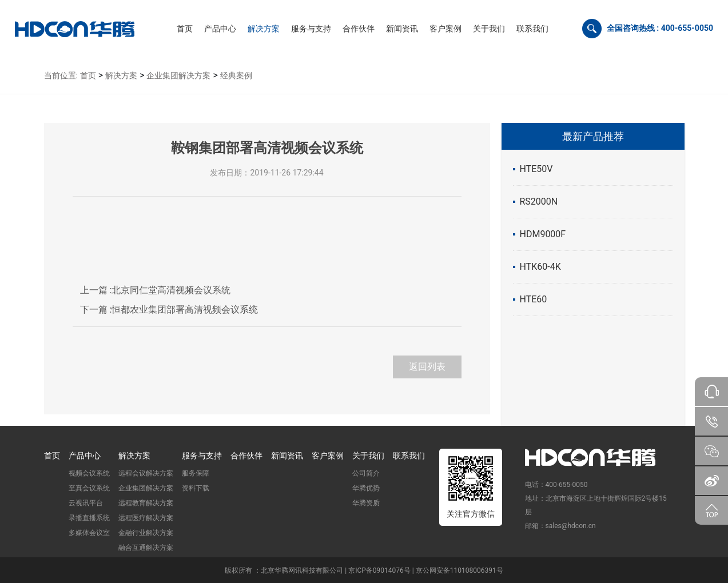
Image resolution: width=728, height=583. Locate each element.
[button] (220, 29)
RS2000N (539, 201)
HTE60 (534, 299)
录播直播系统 (89, 518)
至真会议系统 (89, 488)
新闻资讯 (287, 456)
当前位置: (61, 75)
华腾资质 (366, 503)
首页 (88, 75)
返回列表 (427, 367)
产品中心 (85, 456)
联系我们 (409, 456)
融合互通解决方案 (146, 548)
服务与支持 (202, 456)
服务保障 (196, 473)
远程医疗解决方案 (146, 518)
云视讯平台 (86, 503)
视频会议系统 (89, 473)
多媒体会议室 (89, 533)
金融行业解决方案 (146, 533)
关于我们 (368, 456)
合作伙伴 (246, 456)
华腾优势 (366, 488)
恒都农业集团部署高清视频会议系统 (169, 310)
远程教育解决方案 (146, 503)
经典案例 (236, 75)
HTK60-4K (540, 267)
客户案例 (328, 456)
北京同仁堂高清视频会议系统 (156, 290)
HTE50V (536, 169)
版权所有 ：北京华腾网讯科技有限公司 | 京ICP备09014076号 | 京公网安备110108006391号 (364, 570)
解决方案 (121, 75)
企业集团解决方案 (178, 75)
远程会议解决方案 (146, 473)
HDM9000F (543, 234)
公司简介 (366, 473)
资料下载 (196, 488)
